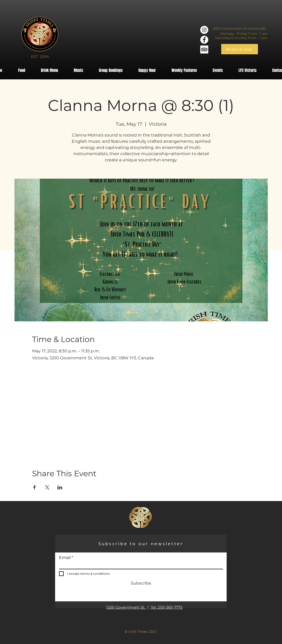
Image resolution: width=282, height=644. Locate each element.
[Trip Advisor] (204, 50)
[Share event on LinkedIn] (60, 487)
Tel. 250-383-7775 (166, 607)
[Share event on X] (47, 487)
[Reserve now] (240, 49)
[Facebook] (204, 40)
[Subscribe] (141, 583)
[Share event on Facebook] (35, 487)
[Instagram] (204, 30)
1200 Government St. (126, 607)
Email (65, 558)
